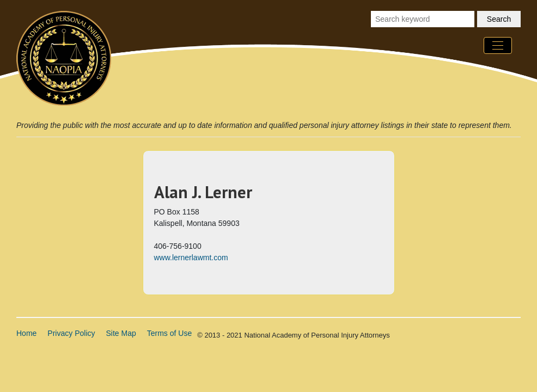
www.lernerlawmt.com (191, 258)
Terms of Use (169, 333)
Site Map (121, 333)
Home (26, 333)
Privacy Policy (71, 333)
